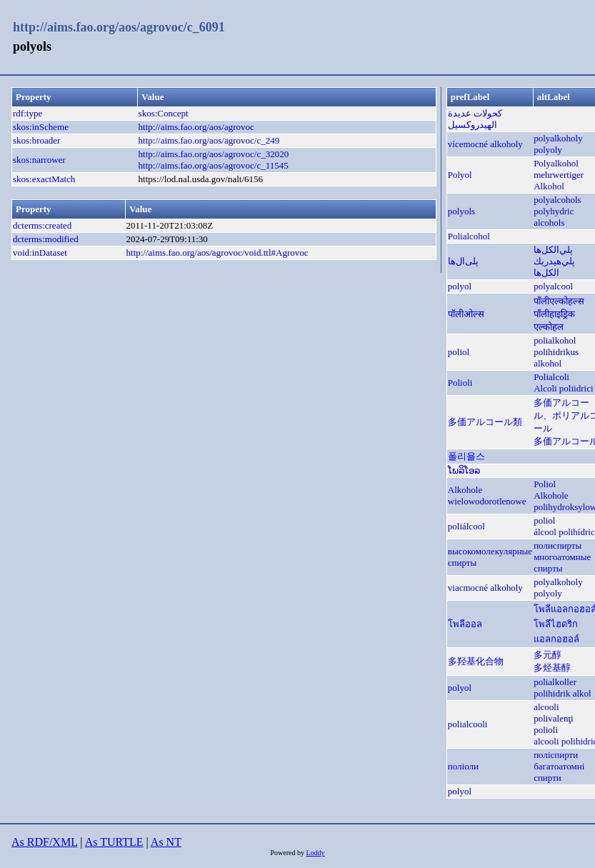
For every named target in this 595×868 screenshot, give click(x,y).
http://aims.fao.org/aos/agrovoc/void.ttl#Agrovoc (217, 253)
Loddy (315, 853)
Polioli (460, 383)
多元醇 (547, 655)
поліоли (463, 766)
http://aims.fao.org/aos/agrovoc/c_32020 (214, 154)
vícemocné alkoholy (485, 144)
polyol (460, 286)
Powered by (288, 853)
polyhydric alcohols (554, 217)
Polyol (460, 175)
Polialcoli (551, 377)
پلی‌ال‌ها (463, 261)
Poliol (545, 484)
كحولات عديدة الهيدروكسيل (475, 119)
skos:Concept (164, 113)
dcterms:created (42, 225)
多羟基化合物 (476, 661)
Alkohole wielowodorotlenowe (487, 495)
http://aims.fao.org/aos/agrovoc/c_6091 (119, 27)
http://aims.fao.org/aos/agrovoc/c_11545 (214, 165)
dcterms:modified (46, 239)
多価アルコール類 (485, 422)
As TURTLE (114, 842)
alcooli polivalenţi (554, 713)
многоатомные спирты (562, 563)
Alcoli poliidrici (563, 388)
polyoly (548, 150)
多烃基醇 (552, 668)
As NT (166, 842)
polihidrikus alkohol (556, 358)
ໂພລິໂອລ (464, 470)
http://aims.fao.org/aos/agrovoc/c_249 (209, 140)
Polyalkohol (556, 163)
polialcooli (468, 724)
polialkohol (555, 340)
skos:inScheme (41, 127)
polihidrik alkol (562, 693)
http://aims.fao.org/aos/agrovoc (196, 127)
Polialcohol (469, 236)
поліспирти (556, 755)
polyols (461, 211)
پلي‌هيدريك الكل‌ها (554, 267)
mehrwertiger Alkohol (559, 180)
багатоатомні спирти (559, 772)
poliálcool (466, 526)
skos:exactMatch (44, 179)
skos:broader (36, 140)
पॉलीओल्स (466, 314)
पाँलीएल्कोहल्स (559, 301)
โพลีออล (465, 624)
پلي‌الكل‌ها (553, 250)
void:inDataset (40, 253)
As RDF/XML (44, 842)
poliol (459, 352)
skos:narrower (39, 160)
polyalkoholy (558, 138)
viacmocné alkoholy (485, 588)
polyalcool (553, 286)
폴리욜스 (466, 456)
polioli (546, 730)
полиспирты (557, 545)
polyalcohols (557, 200)
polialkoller (555, 682)
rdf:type (27, 113)
